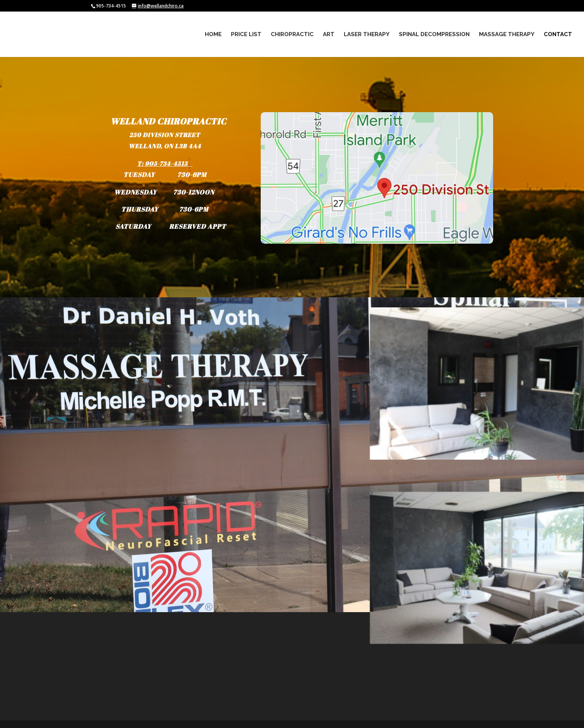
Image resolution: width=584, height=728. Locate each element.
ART (329, 35)
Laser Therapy (367, 35)
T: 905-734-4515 (163, 164)
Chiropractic (292, 35)
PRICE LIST (246, 35)
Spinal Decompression (434, 35)
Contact (558, 35)
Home (213, 35)
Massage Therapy (507, 35)
